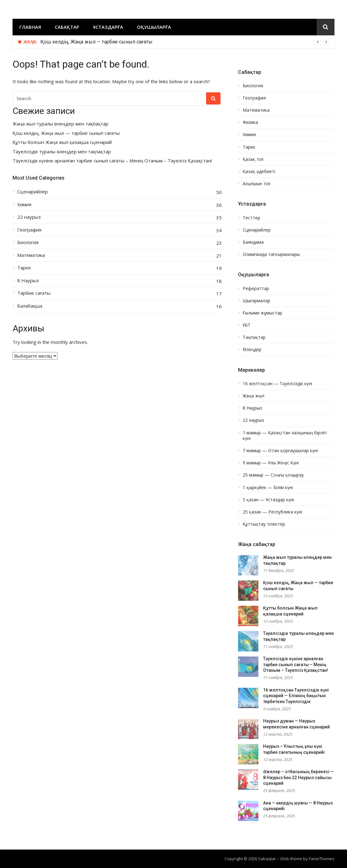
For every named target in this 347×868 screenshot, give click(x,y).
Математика (31, 255)
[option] (185, 42)
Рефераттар (256, 288)
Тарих (24, 268)
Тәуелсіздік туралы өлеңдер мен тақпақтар (62, 152)
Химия (24, 204)
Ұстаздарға (108, 27)
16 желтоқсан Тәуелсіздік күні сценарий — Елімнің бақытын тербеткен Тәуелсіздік (296, 696)
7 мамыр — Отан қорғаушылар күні (280, 451)
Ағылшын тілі (256, 184)
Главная (30, 27)
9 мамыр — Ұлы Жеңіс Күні (271, 463)
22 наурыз (29, 217)
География (29, 230)
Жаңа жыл (254, 396)
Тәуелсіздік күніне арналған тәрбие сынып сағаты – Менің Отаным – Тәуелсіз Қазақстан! (112, 161)
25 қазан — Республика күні (272, 512)
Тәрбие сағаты (34, 293)
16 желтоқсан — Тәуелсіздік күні (277, 384)
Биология (28, 242)
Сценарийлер (33, 192)
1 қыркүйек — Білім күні (268, 488)
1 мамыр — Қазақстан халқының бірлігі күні (285, 436)
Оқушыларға (154, 27)
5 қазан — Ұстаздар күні (268, 500)
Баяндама (253, 242)
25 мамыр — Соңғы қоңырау (273, 475)
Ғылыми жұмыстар (262, 313)
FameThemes (322, 859)
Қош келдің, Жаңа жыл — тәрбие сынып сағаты (96, 42)
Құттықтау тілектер (264, 524)
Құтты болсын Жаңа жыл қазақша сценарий (62, 142)
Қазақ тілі (253, 159)
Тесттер (251, 218)
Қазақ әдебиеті (259, 171)
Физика (250, 122)
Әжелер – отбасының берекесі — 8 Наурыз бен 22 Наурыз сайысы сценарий (298, 777)
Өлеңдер (252, 350)
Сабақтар (67, 27)
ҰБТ (247, 325)
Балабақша (30, 306)
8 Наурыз (28, 281)
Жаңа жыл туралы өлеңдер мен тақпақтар (60, 124)
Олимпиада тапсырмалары (271, 254)
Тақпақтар (254, 337)
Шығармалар (256, 301)
